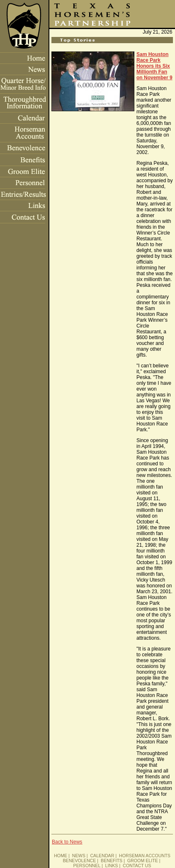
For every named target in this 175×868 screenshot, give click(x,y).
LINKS (112, 866)
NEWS (79, 856)
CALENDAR (102, 856)
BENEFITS (112, 861)
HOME (61, 856)
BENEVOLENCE (79, 861)
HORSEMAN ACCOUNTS (145, 856)
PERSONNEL (87, 866)
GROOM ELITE (143, 861)
